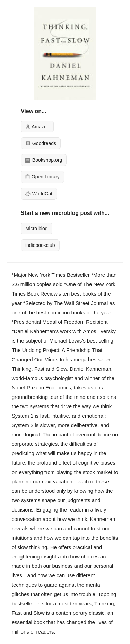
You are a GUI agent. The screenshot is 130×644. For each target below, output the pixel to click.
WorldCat (39, 194)
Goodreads (41, 143)
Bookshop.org (44, 160)
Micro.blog (37, 228)
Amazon (37, 127)
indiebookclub (40, 245)
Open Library (42, 177)
